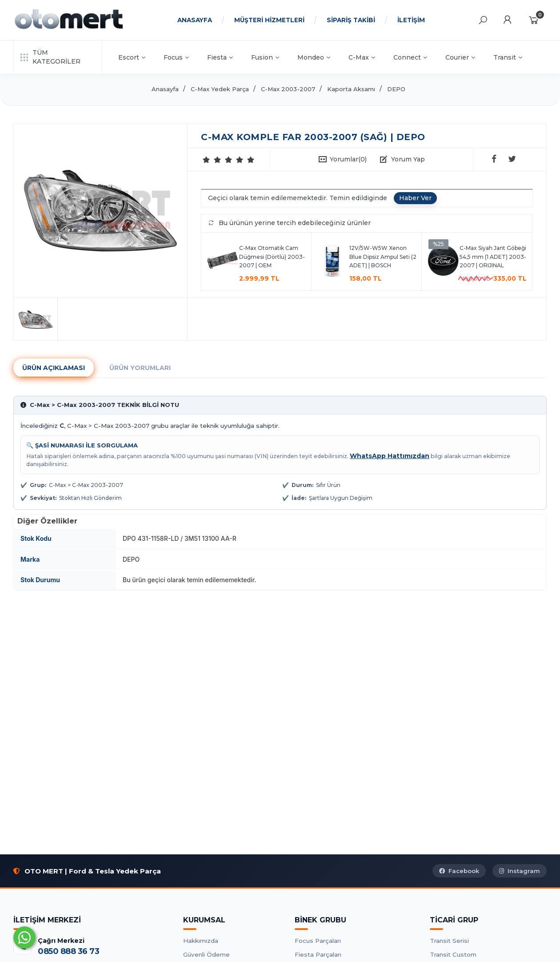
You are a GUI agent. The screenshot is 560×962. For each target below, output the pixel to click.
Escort (132, 57)
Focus (176, 57)
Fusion (265, 57)
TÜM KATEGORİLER (50, 57)
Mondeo (314, 57)
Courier (460, 57)
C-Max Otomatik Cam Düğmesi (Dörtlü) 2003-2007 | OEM (272, 257)
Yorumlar (348, 159)
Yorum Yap (408, 159)
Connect (410, 57)
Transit (508, 57)
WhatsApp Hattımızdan (390, 456)
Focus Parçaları (318, 941)
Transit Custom (453, 954)
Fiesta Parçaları (318, 954)
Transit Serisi (449, 941)
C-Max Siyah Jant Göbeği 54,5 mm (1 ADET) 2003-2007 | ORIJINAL (493, 257)
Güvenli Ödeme (206, 954)
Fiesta (220, 57)
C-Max (362, 57)
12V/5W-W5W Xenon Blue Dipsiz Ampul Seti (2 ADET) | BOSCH (383, 257)
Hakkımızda (201, 941)
